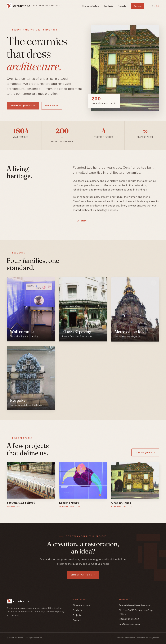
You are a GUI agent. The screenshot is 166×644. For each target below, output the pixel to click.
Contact (138, 6)
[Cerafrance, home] (33, 6)
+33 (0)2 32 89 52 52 (129, 619)
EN (158, 6)
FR (152, 6)
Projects (122, 6)
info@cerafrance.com (130, 624)
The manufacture (91, 6)
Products (109, 6)
